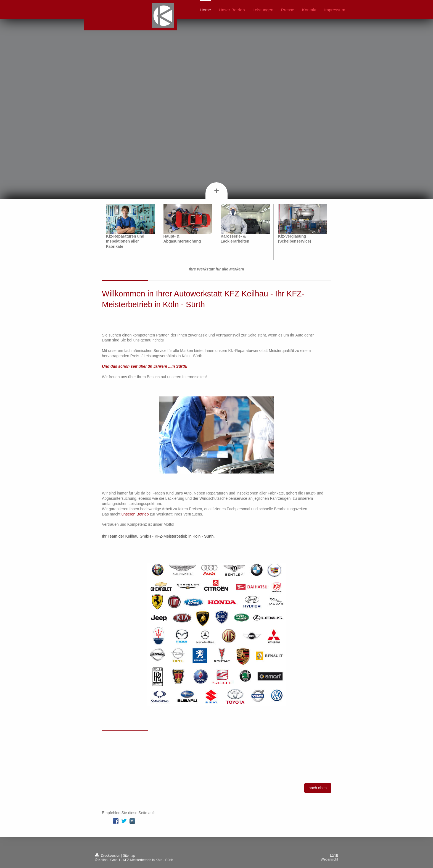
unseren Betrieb (135, 514)
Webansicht (329, 859)
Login (334, 855)
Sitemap (129, 856)
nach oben (318, 788)
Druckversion (108, 856)
